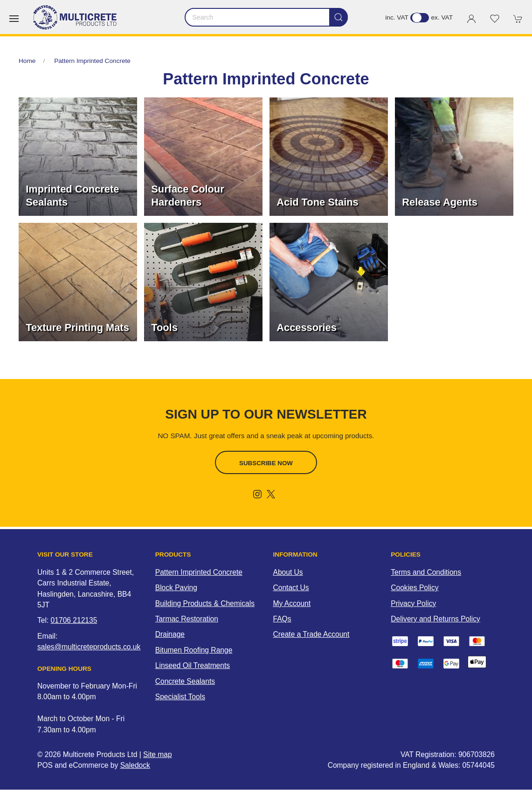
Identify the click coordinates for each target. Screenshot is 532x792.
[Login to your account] (471, 19)
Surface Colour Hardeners (187, 196)
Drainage (170, 634)
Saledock (135, 765)
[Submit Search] (339, 17)
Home (27, 61)
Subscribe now (266, 463)
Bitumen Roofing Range (194, 650)
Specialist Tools (180, 697)
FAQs (282, 619)
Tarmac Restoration (187, 619)
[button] (14, 19)
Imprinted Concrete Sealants (72, 196)
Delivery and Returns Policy (435, 619)
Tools (164, 327)
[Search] (266, 17)
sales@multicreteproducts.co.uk (89, 647)
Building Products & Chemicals (205, 603)
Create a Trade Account (311, 634)
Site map (158, 754)
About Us (288, 572)
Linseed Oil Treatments (193, 665)
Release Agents (440, 202)
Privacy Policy (413, 603)
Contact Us (291, 588)
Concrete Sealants (185, 681)
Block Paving (176, 588)
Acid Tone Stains (317, 202)
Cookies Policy (415, 588)
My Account (292, 603)
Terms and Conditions (426, 572)
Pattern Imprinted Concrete (92, 61)
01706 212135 (74, 620)
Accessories (307, 327)
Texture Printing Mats (77, 327)
